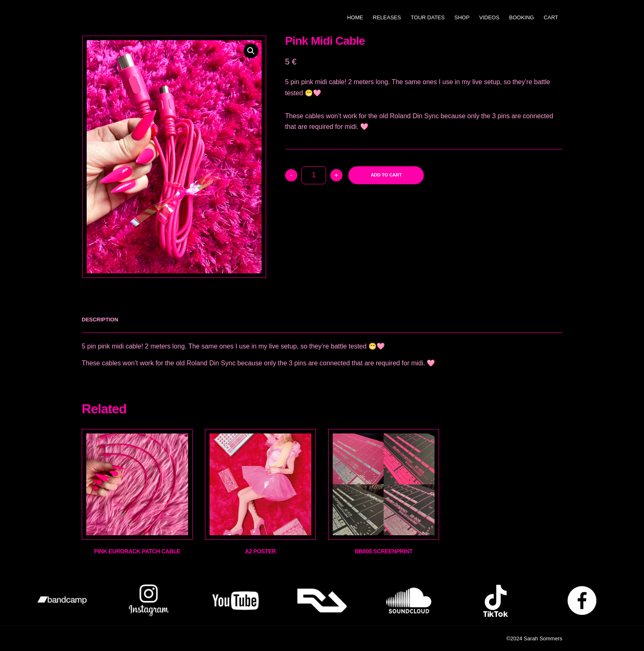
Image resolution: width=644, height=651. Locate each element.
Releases (387, 17)
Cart (551, 17)
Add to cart (386, 175)
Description (100, 320)
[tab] (100, 320)
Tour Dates (428, 17)
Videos (489, 17)
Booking (522, 17)
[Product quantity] (314, 175)
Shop (462, 17)
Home (355, 17)
